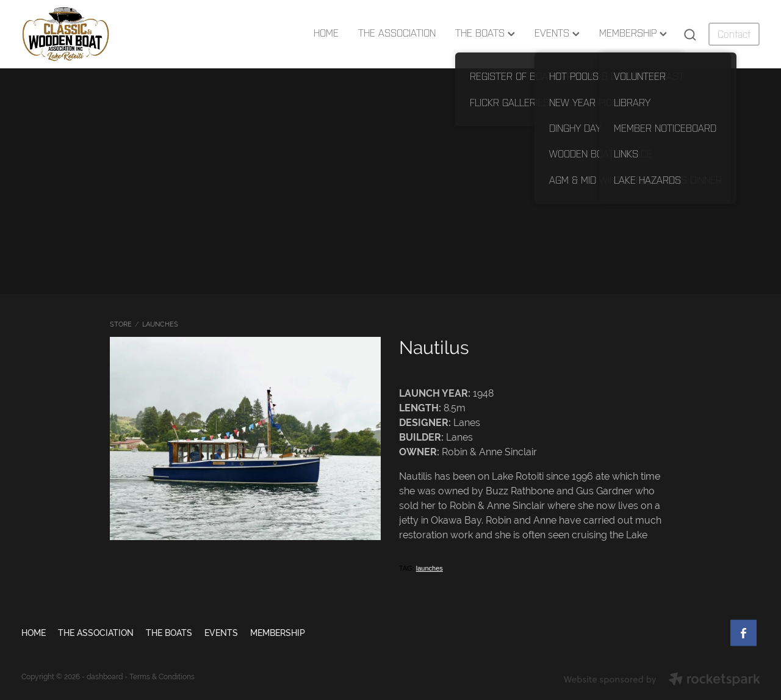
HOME (326, 33)
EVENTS (557, 33)
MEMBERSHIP (633, 33)
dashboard (105, 677)
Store (121, 324)
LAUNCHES (160, 324)
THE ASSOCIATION (397, 33)
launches (430, 568)
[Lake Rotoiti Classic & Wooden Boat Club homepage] (95, 34)
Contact (734, 34)
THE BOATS (485, 33)
